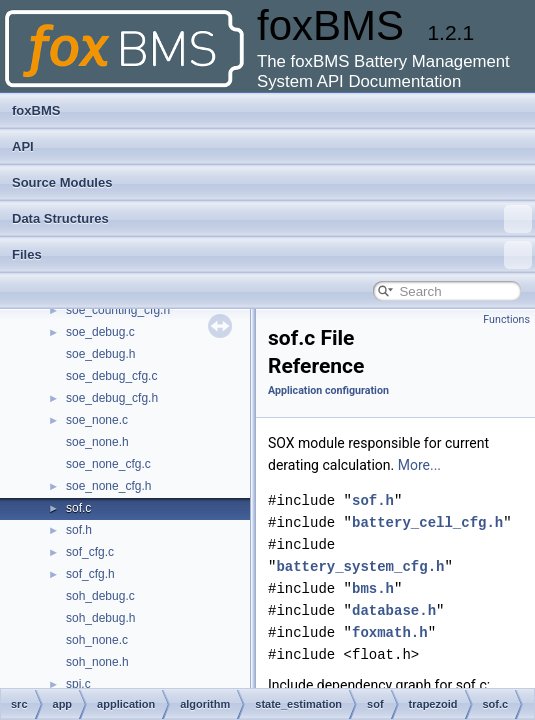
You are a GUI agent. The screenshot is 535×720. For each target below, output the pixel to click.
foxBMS (36, 110)
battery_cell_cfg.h (427, 522)
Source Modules (62, 182)
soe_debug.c (100, 332)
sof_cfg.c (90, 552)
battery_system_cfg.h (360, 566)
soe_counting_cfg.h (118, 310)
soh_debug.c (100, 596)
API (23, 146)
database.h (394, 610)
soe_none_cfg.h (108, 486)
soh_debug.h (100, 618)
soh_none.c (97, 640)
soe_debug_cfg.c (111, 376)
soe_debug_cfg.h (112, 398)
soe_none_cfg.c (108, 464)
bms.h (373, 588)
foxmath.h (390, 632)
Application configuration (328, 390)
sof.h (79, 530)
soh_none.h (97, 662)
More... (419, 465)
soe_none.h (97, 442)
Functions (506, 319)
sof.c (78, 508)
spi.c (78, 684)
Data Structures (272, 219)
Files (272, 255)
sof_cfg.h (90, 574)
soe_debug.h (100, 354)
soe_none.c (97, 420)
